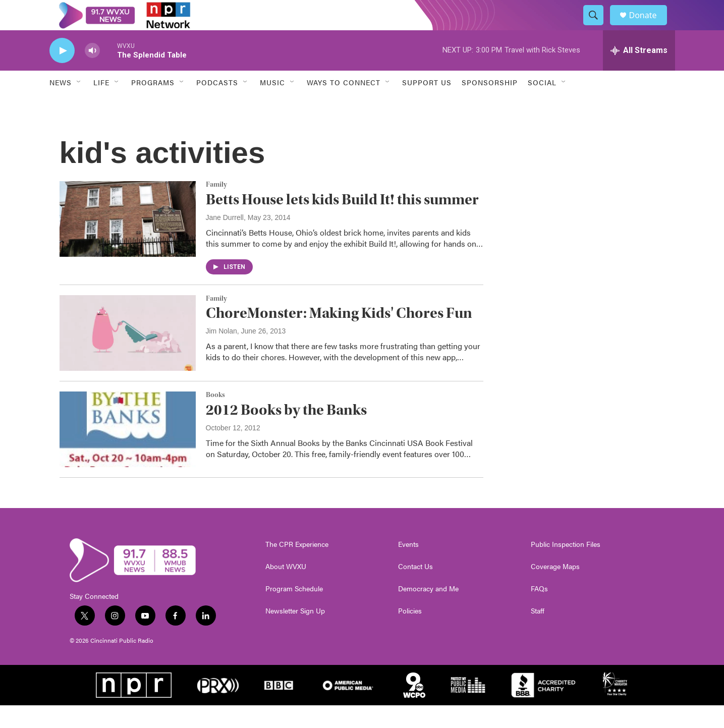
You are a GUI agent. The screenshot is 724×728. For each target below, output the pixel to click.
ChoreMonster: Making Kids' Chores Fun (339, 336)
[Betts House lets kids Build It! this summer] (128, 242)
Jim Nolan (221, 354)
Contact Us (415, 589)
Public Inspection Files (566, 567)
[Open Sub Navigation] (79, 105)
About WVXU (286, 589)
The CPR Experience (297, 567)
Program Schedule (294, 611)
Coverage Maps (555, 589)
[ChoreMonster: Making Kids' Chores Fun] (128, 356)
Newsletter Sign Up (295, 634)
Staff (538, 634)
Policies (410, 634)
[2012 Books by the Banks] (128, 452)
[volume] (92, 73)
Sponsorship (490, 105)
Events (408, 567)
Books (215, 418)
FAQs (539, 611)
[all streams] (639, 73)
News (61, 105)
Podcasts (217, 105)
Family (216, 207)
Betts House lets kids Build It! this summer (342, 222)
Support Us (427, 105)
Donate (649, 26)
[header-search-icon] (598, 27)
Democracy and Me (428, 611)
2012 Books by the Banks (286, 433)
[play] (62, 73)
